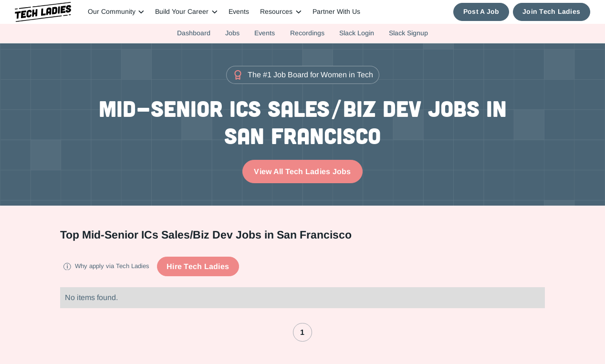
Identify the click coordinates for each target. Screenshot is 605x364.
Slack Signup (408, 33)
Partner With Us (336, 12)
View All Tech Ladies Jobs (302, 172)
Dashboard (194, 33)
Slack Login (357, 33)
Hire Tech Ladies (198, 266)
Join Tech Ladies (551, 12)
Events (239, 12)
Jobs (232, 33)
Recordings (307, 33)
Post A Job (481, 12)
